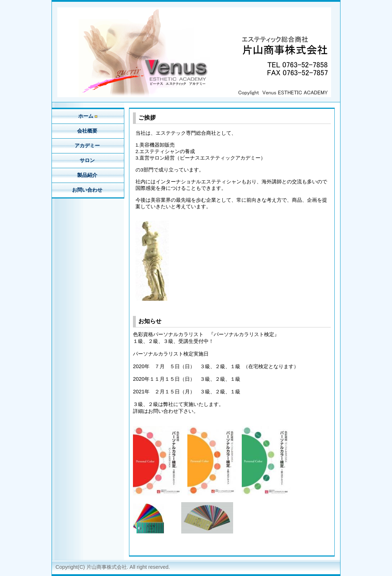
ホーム (88, 116)
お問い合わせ (88, 190)
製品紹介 (88, 175)
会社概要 (88, 131)
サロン (88, 160)
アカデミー (88, 146)
